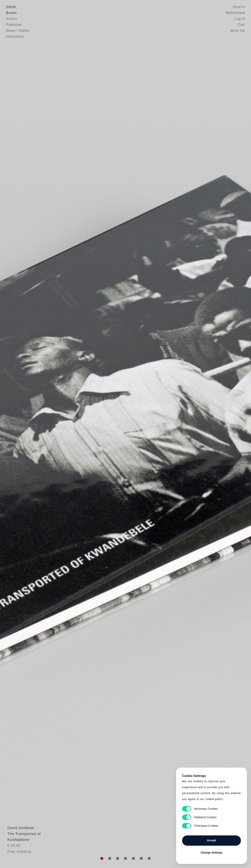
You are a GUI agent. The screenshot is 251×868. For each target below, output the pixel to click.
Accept (212, 840)
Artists (11, 19)
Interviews (15, 37)
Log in (240, 19)
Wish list (238, 31)
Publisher (14, 25)
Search (239, 7)
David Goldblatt (19, 835)
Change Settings (212, 853)
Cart (241, 25)
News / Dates (18, 31)
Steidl (11, 7)
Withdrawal (235, 13)
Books (11, 13)
